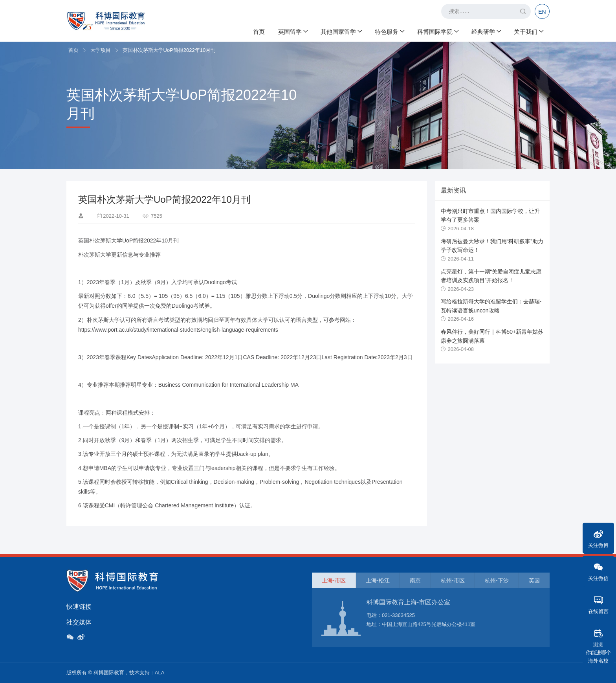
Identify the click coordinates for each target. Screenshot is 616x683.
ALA (160, 673)
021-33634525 (398, 615)
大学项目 (101, 50)
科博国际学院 (438, 32)
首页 (259, 32)
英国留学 (293, 32)
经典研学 (486, 32)
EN (542, 12)
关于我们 (528, 32)
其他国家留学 (341, 32)
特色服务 (389, 32)
